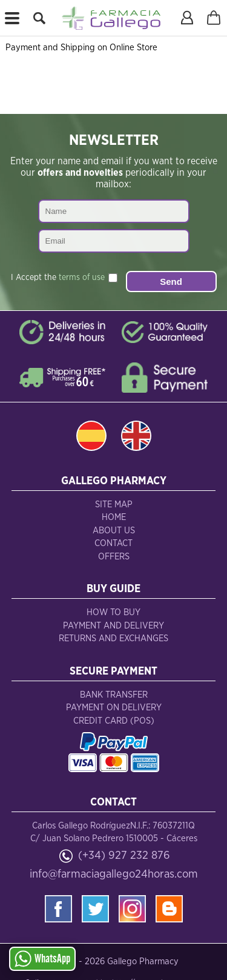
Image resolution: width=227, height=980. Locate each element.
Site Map (114, 505)
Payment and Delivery (113, 626)
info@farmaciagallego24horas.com (114, 874)
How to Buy (113, 612)
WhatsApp (42, 959)
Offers (114, 557)
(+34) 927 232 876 (124, 855)
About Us (114, 531)
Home (114, 517)
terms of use (82, 278)
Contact (113, 543)
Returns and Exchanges (113, 638)
